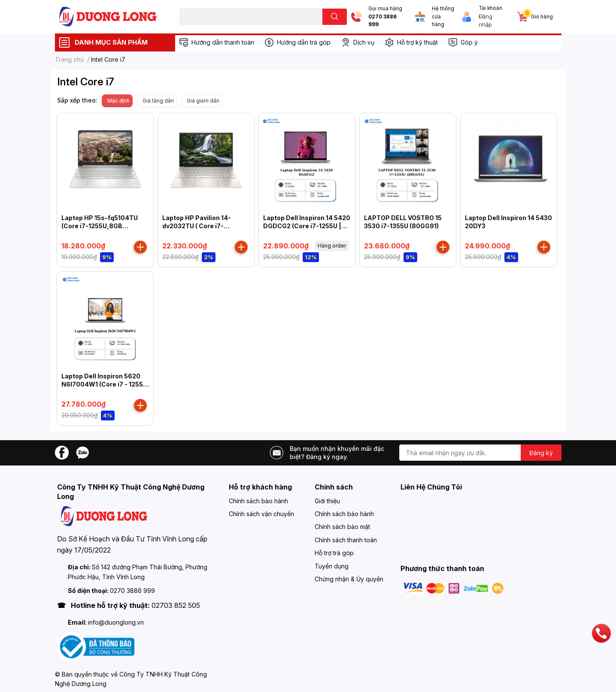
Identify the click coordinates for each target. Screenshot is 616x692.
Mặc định (118, 101)
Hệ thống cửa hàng (443, 17)
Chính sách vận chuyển (261, 514)
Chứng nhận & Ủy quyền (349, 579)
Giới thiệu (327, 501)
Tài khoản (490, 8)
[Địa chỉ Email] (480, 453)
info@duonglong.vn (116, 622)
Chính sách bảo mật (342, 527)
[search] (335, 17)
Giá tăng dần (158, 101)
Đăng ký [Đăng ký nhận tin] (541, 453)
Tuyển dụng (332, 566)
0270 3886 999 (382, 21)
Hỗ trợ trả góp (334, 553)
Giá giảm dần (203, 101)
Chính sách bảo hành (258, 501)
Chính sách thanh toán (346, 540)
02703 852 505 (176, 605)
